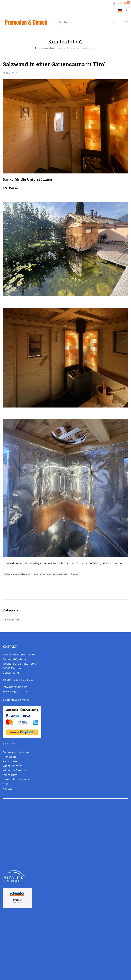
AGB (5, 784)
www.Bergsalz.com (15, 691)
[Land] (120, 10)
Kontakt (8, 789)
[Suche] (127, 10)
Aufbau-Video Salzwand (17, 574)
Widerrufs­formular (15, 770)
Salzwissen (12, 619)
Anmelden (9, 757)
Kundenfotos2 (48, 48)
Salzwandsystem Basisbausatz (51, 574)
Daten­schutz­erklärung (17, 779)
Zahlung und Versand (17, 752)
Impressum (10, 775)
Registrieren (11, 761)
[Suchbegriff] (87, 22)
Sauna (75, 574)
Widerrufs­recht (13, 766)
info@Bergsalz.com (15, 687)
